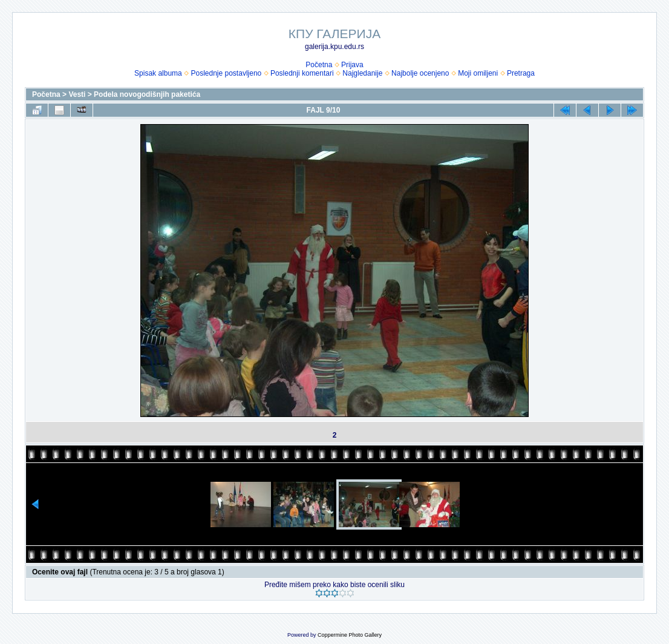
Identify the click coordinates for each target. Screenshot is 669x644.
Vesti (77, 94)
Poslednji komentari (302, 73)
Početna (319, 65)
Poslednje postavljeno (226, 73)
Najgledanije (362, 73)
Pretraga (521, 73)
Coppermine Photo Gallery (350, 635)
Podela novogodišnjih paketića (147, 94)
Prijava (352, 65)
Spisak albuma (158, 73)
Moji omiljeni (478, 73)
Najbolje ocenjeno (420, 73)
